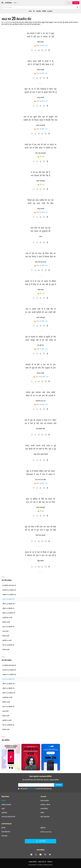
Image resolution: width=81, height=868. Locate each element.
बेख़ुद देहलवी (40, 561)
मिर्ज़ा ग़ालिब (40, 42)
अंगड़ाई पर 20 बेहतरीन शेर (9, 590)
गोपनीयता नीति (32, 789)
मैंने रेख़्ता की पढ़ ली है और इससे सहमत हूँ (35, 789)
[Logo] (8, 3)
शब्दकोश (39, 11)
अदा (40, 46)
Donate (69, 3)
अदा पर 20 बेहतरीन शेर (8, 599)
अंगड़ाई (40, 377)
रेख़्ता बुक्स (4, 836)
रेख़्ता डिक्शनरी (6, 832)
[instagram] (45, 854)
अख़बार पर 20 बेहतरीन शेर (9, 595)
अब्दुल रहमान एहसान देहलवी (41, 454)
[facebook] (31, 854)
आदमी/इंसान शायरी (7, 618)
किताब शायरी (6, 636)
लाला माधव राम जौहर (40, 480)
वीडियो (44, 11)
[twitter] (36, 854)
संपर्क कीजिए (44, 809)
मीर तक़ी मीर (41, 345)
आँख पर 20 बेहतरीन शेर (9, 604)
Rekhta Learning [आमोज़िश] (46, 832)
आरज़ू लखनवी (41, 98)
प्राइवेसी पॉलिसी (33, 862)
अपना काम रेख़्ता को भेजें (8, 817)
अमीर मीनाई (40, 290)
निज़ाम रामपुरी (40, 70)
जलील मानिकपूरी (41, 181)
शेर (34, 11)
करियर (42, 813)
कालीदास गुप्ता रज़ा (41, 401)
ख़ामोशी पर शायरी (7, 641)
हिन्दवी (3, 828)
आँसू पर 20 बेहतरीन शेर (8, 609)
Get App (76, 3)
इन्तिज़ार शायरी (6, 622)
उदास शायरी (5, 631)
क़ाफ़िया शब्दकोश (6, 805)
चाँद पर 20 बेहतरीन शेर (8, 645)
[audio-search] (77, 7)
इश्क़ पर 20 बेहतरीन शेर (8, 627)
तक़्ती (3, 809)
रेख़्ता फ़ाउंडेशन (45, 801)
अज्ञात (40, 237)
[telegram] (50, 854)
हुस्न (43, 511)
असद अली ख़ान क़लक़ (41, 262)
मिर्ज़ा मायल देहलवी (40, 535)
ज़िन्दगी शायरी (6, 650)
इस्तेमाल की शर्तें (42, 862)
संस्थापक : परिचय (45, 805)
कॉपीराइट (50, 862)
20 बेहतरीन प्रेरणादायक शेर (9, 586)
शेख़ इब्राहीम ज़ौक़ (40, 429)
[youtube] (40, 854)
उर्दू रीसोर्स (4, 813)
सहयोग (4, 801)
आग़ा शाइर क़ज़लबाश (40, 153)
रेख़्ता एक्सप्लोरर (45, 817)
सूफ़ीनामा (43, 828)
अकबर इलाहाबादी (41, 125)
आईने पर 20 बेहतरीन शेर (9, 613)
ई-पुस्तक (50, 11)
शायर (30, 11)
